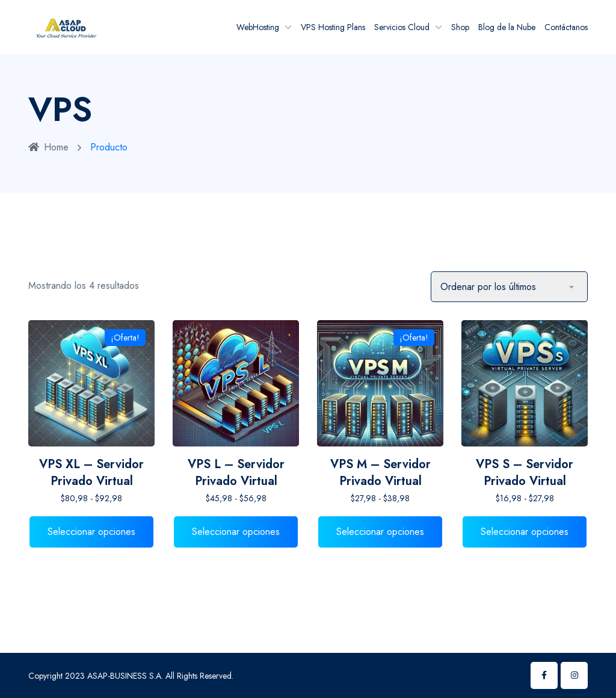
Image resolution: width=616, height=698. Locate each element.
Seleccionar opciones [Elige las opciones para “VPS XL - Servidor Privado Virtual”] (91, 532)
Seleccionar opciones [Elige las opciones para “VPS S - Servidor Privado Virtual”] (525, 532)
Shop (460, 27)
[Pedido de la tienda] (509, 287)
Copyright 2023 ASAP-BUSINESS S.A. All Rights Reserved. (131, 676)
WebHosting (258, 27)
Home (48, 147)
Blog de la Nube (507, 27)
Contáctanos (566, 27)
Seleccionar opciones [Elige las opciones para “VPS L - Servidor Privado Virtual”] (236, 532)
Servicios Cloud (402, 27)
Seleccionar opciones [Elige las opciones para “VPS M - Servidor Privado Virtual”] (380, 532)
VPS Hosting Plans (333, 27)
